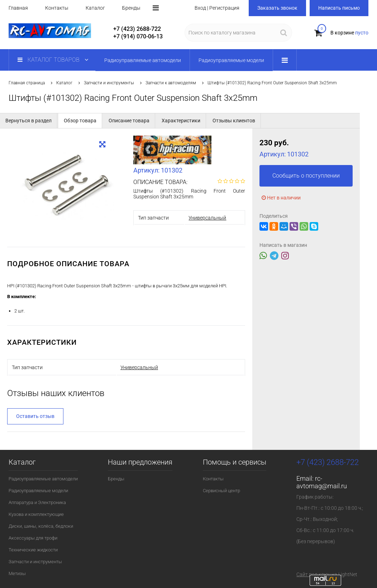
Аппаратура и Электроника (37, 502)
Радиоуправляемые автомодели (43, 479)
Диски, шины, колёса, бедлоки (41, 526)
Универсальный (207, 218)
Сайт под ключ (313, 574)
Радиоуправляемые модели (38, 491)
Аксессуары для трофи (33, 538)
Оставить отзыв (35, 416)
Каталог (95, 8)
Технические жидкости (33, 550)
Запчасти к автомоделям (171, 83)
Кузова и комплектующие (36, 514)
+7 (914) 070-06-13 (138, 36)
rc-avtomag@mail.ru (322, 482)
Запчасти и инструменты (109, 83)
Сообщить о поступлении (306, 176)
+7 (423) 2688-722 (137, 29)
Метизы (17, 573)
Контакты (57, 8)
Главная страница (27, 83)
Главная (18, 8)
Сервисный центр (221, 491)
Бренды (131, 8)
